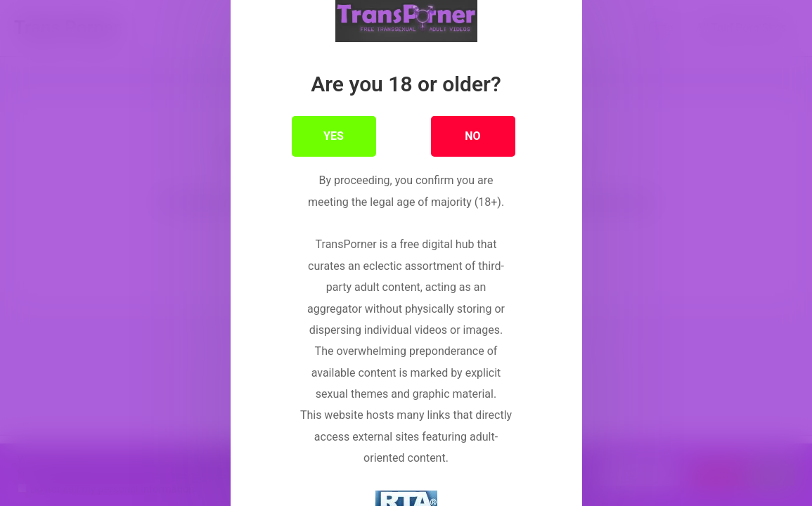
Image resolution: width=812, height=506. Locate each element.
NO (472, 151)
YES (334, 151)
